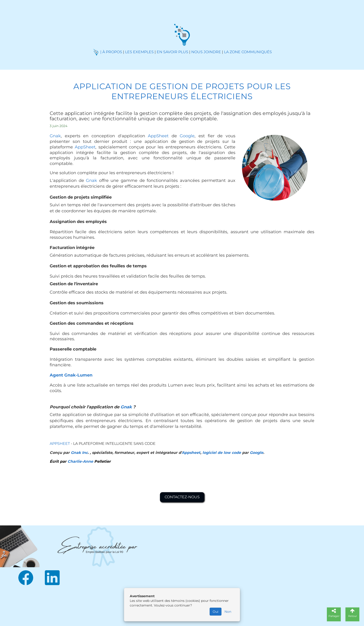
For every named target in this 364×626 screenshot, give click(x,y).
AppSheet (158, 136)
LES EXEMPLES (139, 52)
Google (187, 136)
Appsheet (191, 453)
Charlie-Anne (80, 461)
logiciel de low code (222, 453)
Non (228, 612)
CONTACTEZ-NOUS (182, 497)
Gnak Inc (79, 453)
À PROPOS (112, 52)
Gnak (55, 136)
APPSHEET (60, 444)
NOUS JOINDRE (206, 52)
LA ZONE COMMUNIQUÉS (248, 52)
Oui (216, 612)
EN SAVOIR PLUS (172, 52)
